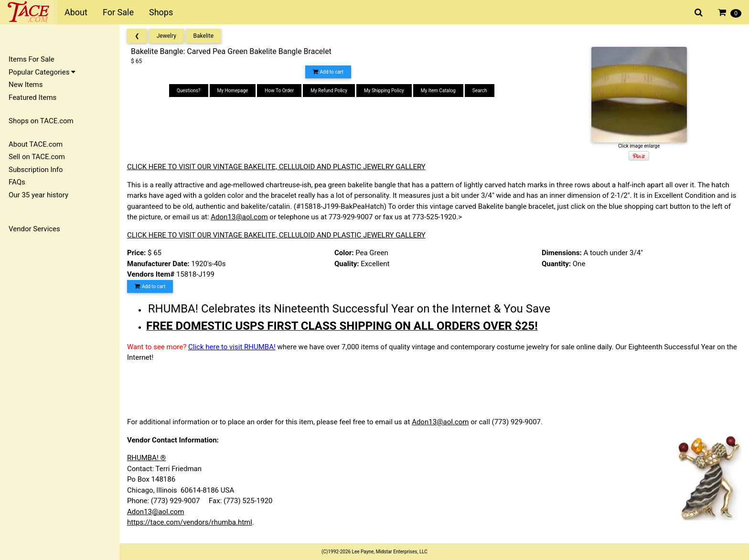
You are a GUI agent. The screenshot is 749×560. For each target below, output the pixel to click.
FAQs (17, 182)
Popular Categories (42, 72)
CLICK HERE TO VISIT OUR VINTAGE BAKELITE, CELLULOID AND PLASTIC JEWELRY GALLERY (276, 167)
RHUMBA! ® (146, 458)
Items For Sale (32, 59)
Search (480, 91)
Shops (161, 12)
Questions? (189, 91)
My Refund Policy (329, 91)
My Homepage (233, 91)
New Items (26, 85)
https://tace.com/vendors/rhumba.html (190, 522)
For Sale (118, 12)
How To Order (279, 91)
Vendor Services (34, 229)
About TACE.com (36, 144)
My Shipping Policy (384, 91)
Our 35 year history (38, 195)
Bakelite (203, 36)
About (76, 12)
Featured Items (32, 97)
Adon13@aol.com (239, 217)
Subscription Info (36, 170)
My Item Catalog (438, 91)
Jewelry (166, 36)
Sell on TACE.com (37, 157)
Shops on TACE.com (41, 121)
